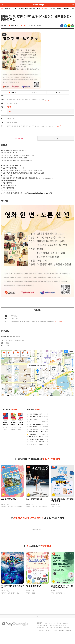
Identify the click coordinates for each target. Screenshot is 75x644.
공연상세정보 (19, 138)
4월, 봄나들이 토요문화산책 (34, 586)
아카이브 (66, 9)
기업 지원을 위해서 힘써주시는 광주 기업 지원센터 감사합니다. (44, 414)
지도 (47, 100)
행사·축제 (44, 9)
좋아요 (13, 25)
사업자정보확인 (41, 628)
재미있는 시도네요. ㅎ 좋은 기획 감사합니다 (39, 437)
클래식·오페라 (23, 9)
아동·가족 (52, 9)
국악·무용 (32, 9)
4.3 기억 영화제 (32, 419)
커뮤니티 (59, 9)
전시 (38, 9)
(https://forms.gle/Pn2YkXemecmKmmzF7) (37, 193)
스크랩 (35, 92)
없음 (8, 346)
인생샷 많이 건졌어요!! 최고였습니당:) (38, 429)
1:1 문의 (37, 616)
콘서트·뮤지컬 (9, 9)
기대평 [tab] (56, 138)
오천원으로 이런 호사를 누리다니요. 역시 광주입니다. (42, 444)
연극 (16, 9)
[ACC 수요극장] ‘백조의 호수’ (34, 499)
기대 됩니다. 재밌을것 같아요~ (36, 424)
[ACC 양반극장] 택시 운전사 (9, 499)
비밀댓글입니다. (32, 434)
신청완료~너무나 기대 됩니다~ (36, 442)
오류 (58, 92)
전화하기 (58, 126)
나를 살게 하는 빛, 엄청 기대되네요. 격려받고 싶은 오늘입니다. (44, 417)
